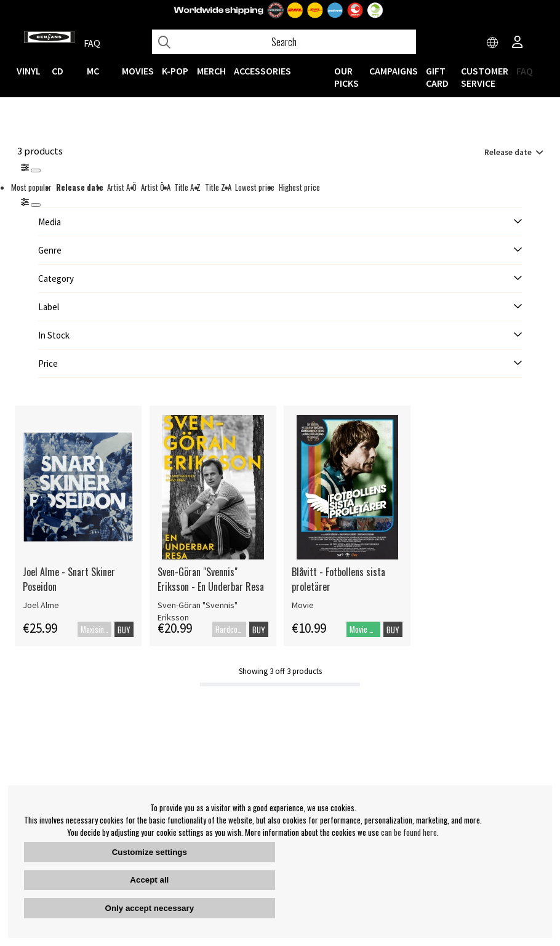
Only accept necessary (150, 908)
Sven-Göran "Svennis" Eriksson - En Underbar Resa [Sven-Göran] (211, 579)
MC (93, 71)
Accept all (149, 880)
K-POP (175, 71)
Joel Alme (41, 605)
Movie (303, 605)
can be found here (409, 832)
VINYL (29, 71)
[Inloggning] (518, 43)
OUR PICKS (346, 77)
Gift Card (437, 77)
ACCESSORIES (262, 71)
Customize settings (150, 852)
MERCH (211, 71)
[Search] (284, 42)
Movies (138, 71)
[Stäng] (36, 170)
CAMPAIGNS (394, 71)
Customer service (485, 77)
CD (58, 71)
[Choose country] (493, 43)
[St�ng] (36, 205)
